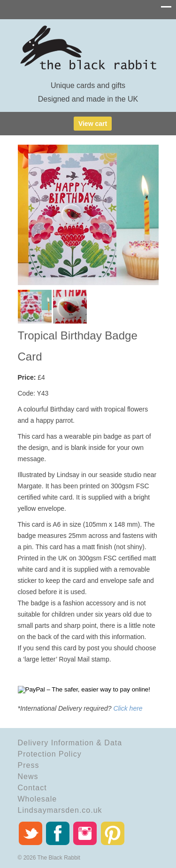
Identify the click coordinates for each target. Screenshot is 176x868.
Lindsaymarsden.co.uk (60, 810)
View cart (93, 124)
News (28, 776)
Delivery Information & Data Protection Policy (70, 748)
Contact (32, 788)
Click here (128, 708)
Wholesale (38, 799)
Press (29, 765)
